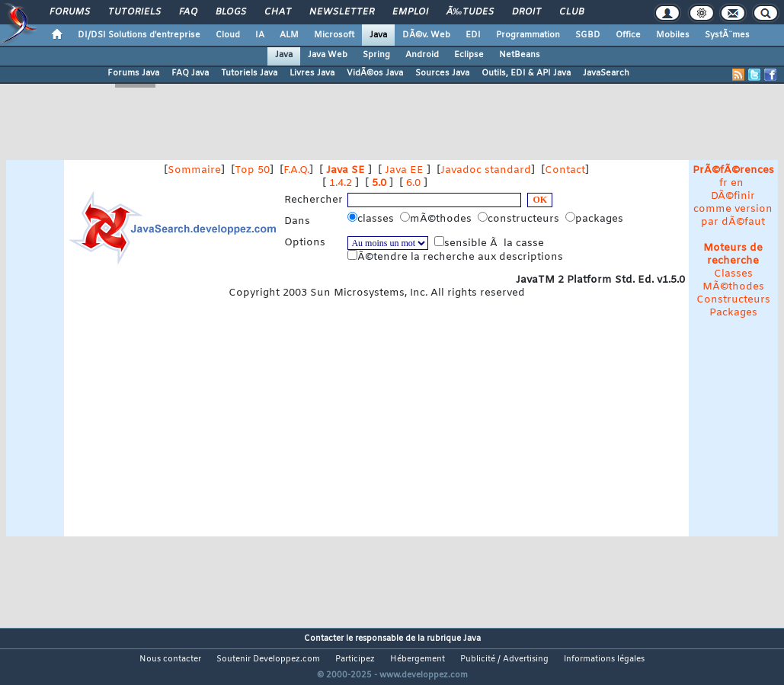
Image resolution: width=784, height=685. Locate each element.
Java (378, 35)
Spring (376, 55)
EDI (473, 35)
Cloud (228, 35)
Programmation (528, 35)
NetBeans (520, 55)
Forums (70, 12)
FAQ (188, 12)
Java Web (328, 55)
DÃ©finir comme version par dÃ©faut (733, 209)
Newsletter (342, 12)
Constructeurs (733, 300)
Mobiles (673, 35)
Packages (733, 313)
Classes (733, 274)
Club (571, 12)
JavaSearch (606, 73)
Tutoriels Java (249, 73)
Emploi (410, 12)
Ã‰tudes (470, 12)
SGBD (588, 35)
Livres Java (312, 73)
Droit (526, 12)
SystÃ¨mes (727, 35)
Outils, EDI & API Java (526, 73)
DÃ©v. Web (426, 35)
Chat (278, 12)
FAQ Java (190, 73)
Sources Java (442, 73)
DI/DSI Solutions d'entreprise (139, 35)
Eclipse (469, 55)
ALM (289, 35)
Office (628, 35)
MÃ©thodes (733, 287)
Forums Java (133, 73)
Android (422, 55)
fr (723, 183)
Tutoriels (134, 12)
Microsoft (334, 35)
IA (260, 35)
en (737, 183)
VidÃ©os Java (375, 73)
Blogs (231, 12)
